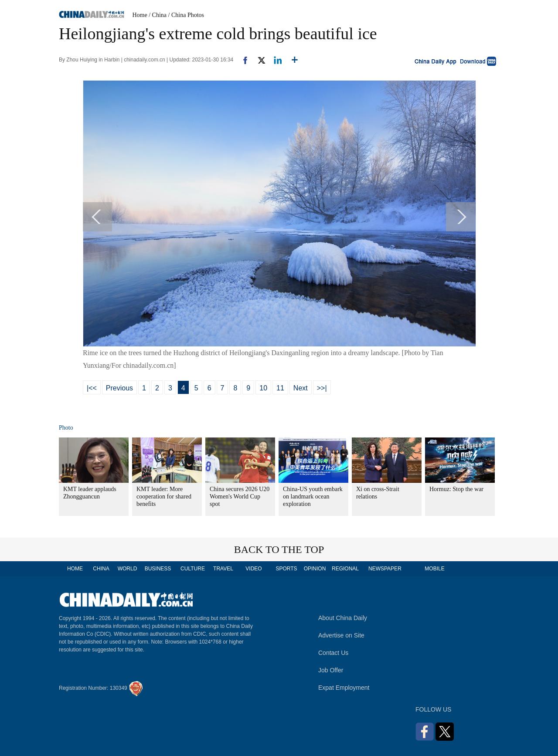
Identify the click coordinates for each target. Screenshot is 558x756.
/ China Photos (186, 15)
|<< (92, 388)
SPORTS (286, 569)
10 (263, 388)
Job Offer (331, 670)
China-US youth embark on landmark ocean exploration (313, 497)
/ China (158, 15)
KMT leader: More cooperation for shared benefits (164, 497)
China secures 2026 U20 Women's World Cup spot (240, 497)
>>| (322, 388)
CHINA (101, 569)
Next (301, 388)
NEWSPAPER (384, 569)
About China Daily (343, 618)
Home (140, 15)
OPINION (315, 569)
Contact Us (333, 653)
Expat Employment (344, 688)
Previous (119, 388)
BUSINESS (158, 569)
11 (280, 388)
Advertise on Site (341, 635)
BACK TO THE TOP (279, 549)
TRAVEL (223, 569)
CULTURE (193, 569)
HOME (75, 569)
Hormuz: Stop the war (456, 489)
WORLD (128, 569)
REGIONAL (345, 569)
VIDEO (253, 569)
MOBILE (434, 569)
